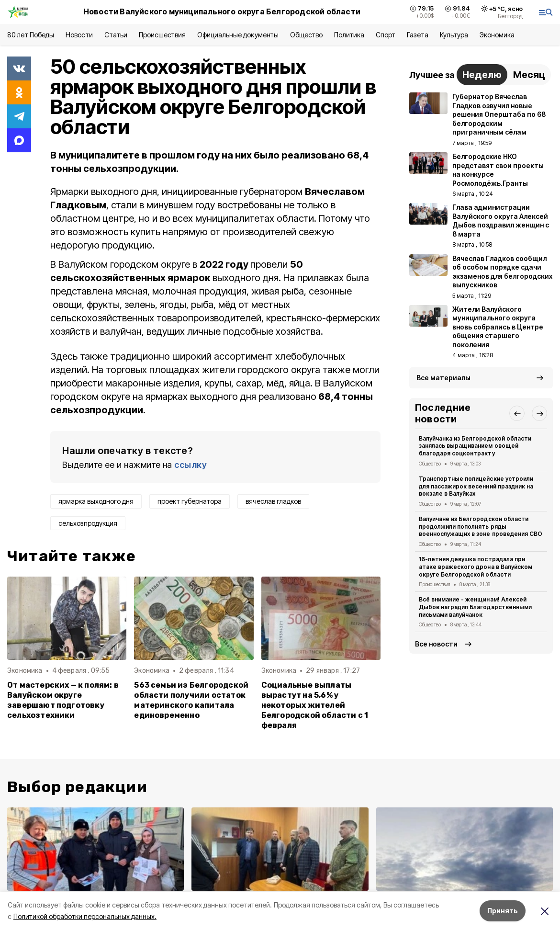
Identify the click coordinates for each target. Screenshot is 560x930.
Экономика (497, 35)
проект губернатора (190, 501)
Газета (418, 35)
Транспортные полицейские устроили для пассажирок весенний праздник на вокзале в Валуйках (476, 486)
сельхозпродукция (88, 523)
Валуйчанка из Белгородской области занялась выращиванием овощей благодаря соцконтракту (475, 446)
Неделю (482, 75)
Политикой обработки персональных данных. (85, 916)
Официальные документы (238, 35)
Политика (349, 35)
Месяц (529, 75)
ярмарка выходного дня (96, 501)
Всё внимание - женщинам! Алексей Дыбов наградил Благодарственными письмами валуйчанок (475, 607)
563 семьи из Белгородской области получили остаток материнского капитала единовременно (191, 700)
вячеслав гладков (273, 501)
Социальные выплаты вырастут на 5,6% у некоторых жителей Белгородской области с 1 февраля (315, 705)
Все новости (436, 644)
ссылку (190, 465)
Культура (454, 35)
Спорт (386, 35)
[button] (517, 413)
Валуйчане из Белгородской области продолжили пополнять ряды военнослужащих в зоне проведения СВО (481, 527)
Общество (306, 35)
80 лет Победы (31, 35)
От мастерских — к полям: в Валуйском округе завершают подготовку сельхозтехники (63, 700)
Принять (503, 911)
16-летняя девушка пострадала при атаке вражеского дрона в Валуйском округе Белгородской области (476, 567)
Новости (79, 35)
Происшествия (162, 35)
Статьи (116, 35)
